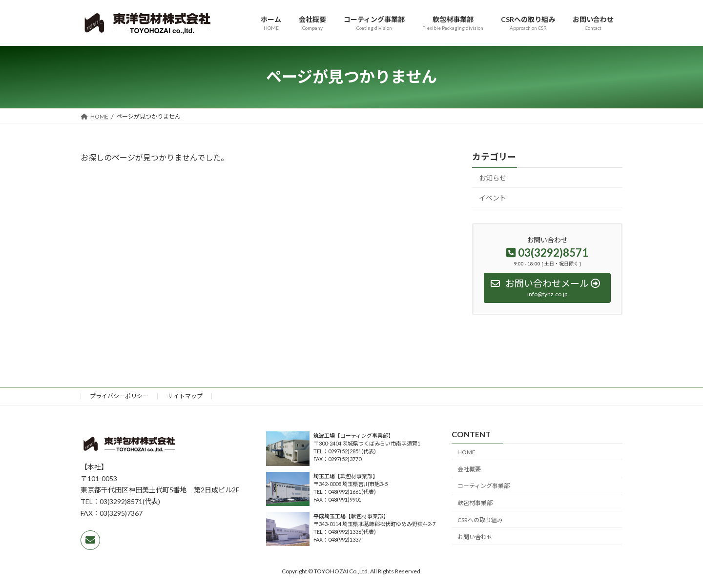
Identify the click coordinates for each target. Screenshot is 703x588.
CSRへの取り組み (480, 520)
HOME (466, 452)
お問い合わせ (475, 537)
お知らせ (493, 178)
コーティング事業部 (484, 486)
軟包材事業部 (475, 503)
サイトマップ (185, 396)
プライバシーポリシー (119, 396)
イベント (493, 197)
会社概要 (469, 469)
